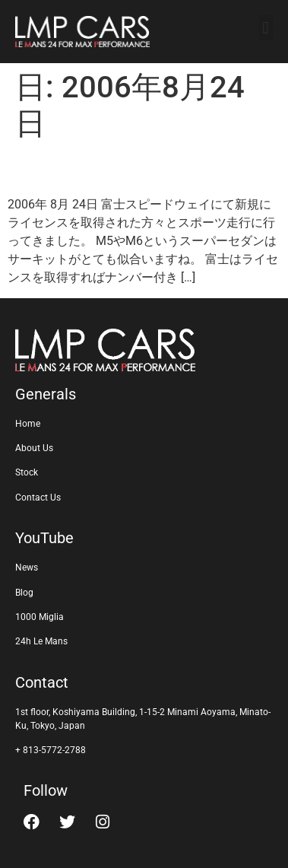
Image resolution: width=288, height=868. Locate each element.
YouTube (44, 538)
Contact (42, 682)
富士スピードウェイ (119, 169)
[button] (266, 28)
